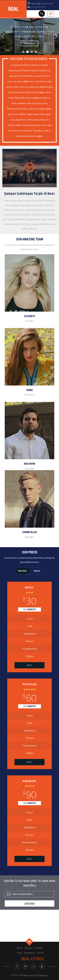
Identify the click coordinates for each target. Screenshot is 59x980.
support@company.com (41, 3)
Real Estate (33, 959)
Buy (29, 665)
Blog (19, 953)
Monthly (22, 571)
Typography (29, 953)
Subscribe (30, 904)
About (20, 948)
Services (29, 948)
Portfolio (39, 948)
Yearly (37, 571)
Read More (29, 43)
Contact (40, 953)
